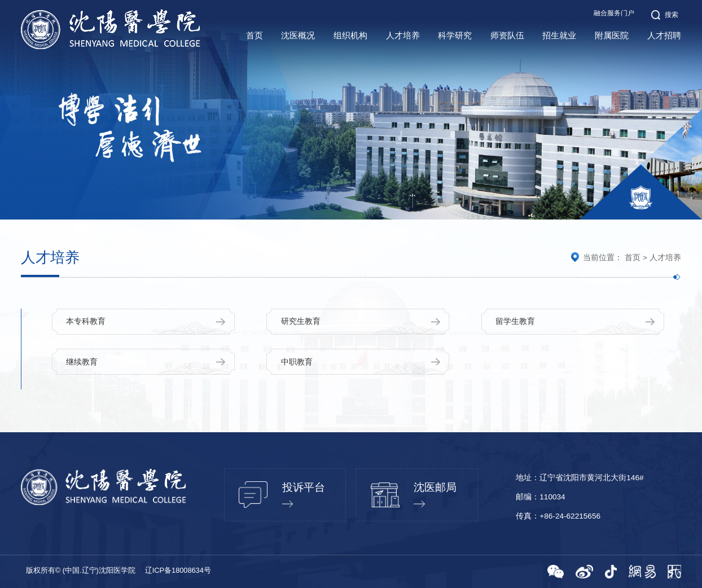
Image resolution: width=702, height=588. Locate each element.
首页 (633, 258)
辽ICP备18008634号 (178, 570)
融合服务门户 (614, 13)
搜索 (665, 15)
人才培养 (665, 258)
